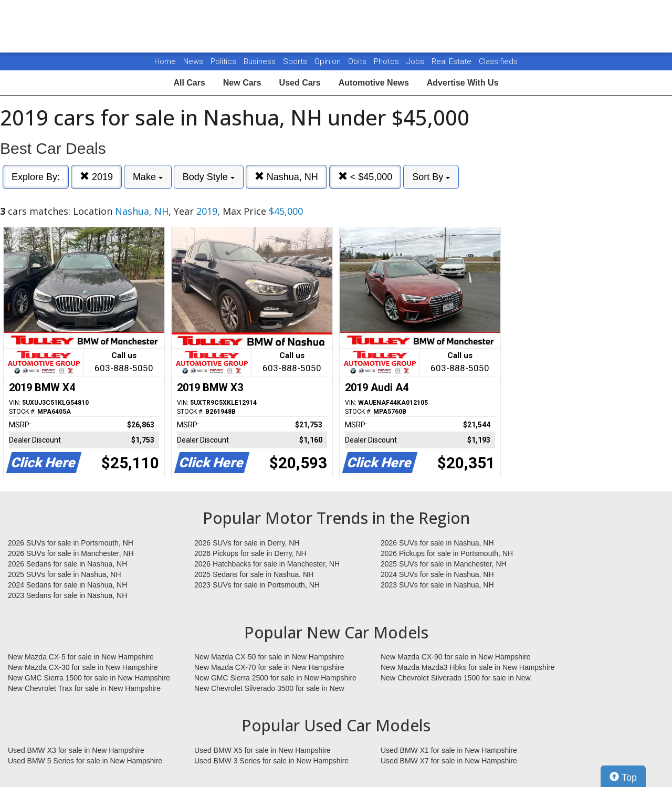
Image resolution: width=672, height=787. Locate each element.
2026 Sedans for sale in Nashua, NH (67, 564)
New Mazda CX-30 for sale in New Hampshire (83, 667)
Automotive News (374, 83)
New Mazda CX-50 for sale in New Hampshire (269, 657)
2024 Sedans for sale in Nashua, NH (67, 585)
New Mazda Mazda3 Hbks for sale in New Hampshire (468, 667)
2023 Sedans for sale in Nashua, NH (67, 595)
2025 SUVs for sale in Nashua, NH (65, 574)
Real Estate (453, 61)
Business (261, 61)
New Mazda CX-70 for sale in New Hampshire (269, 667)
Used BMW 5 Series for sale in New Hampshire (85, 761)
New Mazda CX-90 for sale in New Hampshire (456, 657)
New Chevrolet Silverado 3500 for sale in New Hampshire (269, 689)
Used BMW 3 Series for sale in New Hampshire (271, 761)
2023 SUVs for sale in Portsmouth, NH (257, 585)
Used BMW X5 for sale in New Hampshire (262, 750)
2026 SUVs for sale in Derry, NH (247, 543)
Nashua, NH (286, 177)
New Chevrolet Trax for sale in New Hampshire (84, 688)
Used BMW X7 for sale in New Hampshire (449, 761)
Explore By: (36, 177)
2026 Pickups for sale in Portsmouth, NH (447, 553)
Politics (223, 61)
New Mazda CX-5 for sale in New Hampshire (81, 657)
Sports (296, 61)
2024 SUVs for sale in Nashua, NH (437, 574)
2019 (96, 177)
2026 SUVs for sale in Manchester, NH (71, 553)
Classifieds (498, 61)
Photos (387, 61)
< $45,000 (365, 177)
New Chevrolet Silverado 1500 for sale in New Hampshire (456, 678)
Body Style (209, 177)
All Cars (189, 83)
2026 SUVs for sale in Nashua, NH (437, 543)
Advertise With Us (463, 83)
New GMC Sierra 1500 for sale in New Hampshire (89, 678)
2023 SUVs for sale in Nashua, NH (437, 585)
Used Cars (300, 83)
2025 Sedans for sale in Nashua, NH (254, 574)
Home (165, 61)
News (193, 61)
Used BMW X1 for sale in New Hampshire (449, 750)
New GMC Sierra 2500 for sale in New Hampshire (275, 678)
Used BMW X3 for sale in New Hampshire (76, 750)
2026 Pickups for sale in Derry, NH (250, 553)
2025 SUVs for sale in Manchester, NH (444, 564)
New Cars (242, 83)
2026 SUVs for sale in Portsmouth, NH (71, 543)
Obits (358, 61)
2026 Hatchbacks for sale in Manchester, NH (267, 564)
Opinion (329, 61)
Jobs (416, 61)
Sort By (431, 177)
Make (148, 177)
